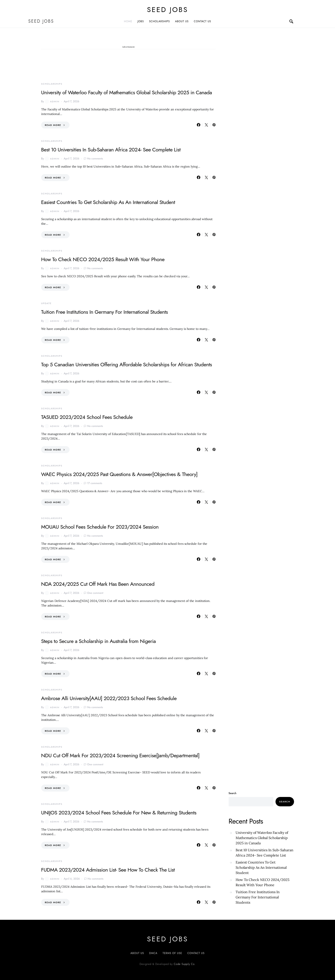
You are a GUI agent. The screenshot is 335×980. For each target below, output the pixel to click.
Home (128, 21)
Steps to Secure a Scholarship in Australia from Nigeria (99, 641)
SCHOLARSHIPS (159, 21)
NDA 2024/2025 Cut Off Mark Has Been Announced (98, 584)
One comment (95, 593)
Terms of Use (172, 953)
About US (137, 953)
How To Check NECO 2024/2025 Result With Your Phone (103, 259)
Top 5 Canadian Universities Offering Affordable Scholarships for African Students (127, 364)
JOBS (141, 21)
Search (233, 793)
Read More (53, 125)
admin (52, 101)
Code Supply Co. (185, 964)
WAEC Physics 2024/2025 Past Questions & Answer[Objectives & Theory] (119, 474)
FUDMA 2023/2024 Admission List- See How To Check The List (108, 870)
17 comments (95, 483)
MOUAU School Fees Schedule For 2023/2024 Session (100, 527)
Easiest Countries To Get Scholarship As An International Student (108, 202)
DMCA (153, 953)
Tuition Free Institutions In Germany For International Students (105, 312)
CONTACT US (202, 21)
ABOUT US (182, 21)
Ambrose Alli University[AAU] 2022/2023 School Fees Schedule (109, 698)
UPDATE (46, 303)
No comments (95, 159)
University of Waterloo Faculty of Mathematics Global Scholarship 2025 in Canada (127, 92)
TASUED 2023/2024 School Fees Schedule (87, 417)
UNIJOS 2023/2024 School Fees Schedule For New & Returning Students (119, 813)
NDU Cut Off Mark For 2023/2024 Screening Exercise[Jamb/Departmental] (120, 755)
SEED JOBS (167, 10)
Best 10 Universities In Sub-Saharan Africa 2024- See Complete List (111, 150)
